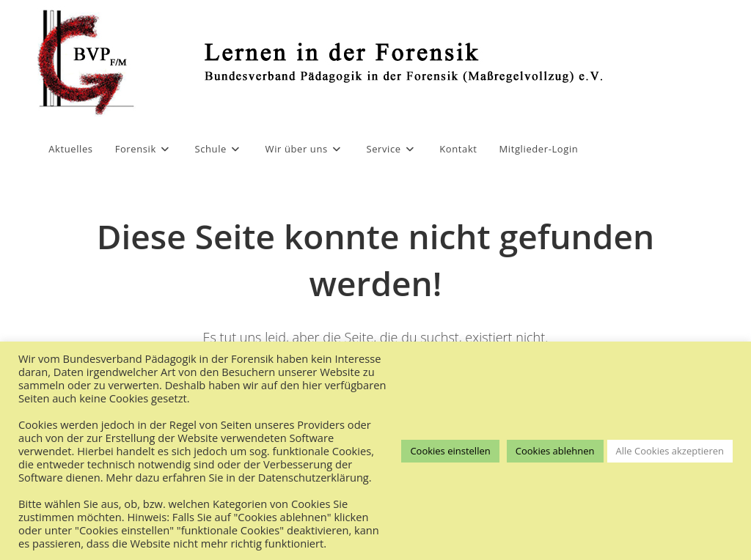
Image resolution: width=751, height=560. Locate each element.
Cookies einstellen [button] (450, 451)
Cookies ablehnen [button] (555, 451)
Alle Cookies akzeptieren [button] (670, 451)
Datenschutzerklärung (314, 477)
